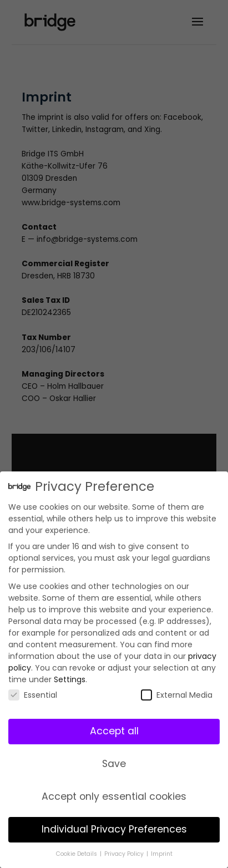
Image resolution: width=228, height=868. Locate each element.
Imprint (162, 853)
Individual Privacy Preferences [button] (114, 829)
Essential (33, 694)
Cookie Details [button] (77, 853)
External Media (177, 694)
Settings (70, 679)
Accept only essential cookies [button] (114, 796)
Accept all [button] (114, 730)
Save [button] (114, 763)
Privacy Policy (125, 853)
